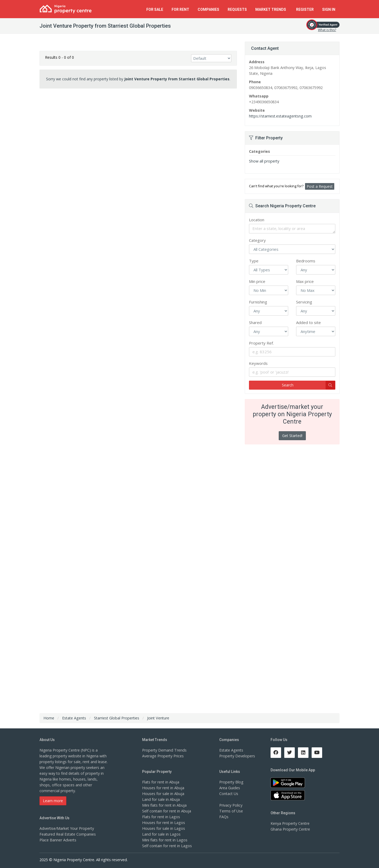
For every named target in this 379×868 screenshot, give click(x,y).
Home (49, 718)
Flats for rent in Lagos (161, 817)
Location (257, 220)
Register (305, 9)
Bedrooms (306, 261)
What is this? (327, 30)
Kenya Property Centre (290, 823)
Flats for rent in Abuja (161, 782)
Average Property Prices (163, 756)
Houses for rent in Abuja (163, 788)
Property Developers (237, 756)
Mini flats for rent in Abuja (164, 805)
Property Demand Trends (164, 750)
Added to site (308, 322)
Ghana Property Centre (290, 829)
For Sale (155, 9)
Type (254, 261)
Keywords (258, 363)
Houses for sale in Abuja (163, 794)
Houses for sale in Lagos (163, 828)
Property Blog (231, 782)
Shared (255, 322)
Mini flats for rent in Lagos (165, 840)
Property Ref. (261, 343)
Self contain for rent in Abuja (166, 811)
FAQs (224, 817)
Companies (208, 9)
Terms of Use (231, 811)
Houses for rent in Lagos (163, 823)
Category (257, 240)
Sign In (329, 9)
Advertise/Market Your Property (66, 828)
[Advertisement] (138, 133)
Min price (257, 281)
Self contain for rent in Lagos (167, 846)
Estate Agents (231, 750)
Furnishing (258, 302)
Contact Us (229, 794)
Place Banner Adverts (58, 840)
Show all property (264, 161)
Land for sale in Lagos (161, 834)
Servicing (304, 302)
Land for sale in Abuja (161, 799)
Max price (305, 281)
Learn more (53, 801)
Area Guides (230, 788)
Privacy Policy (231, 805)
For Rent (180, 9)
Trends (271, 9)
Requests (237, 9)
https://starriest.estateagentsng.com (280, 116)
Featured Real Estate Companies (67, 834)
